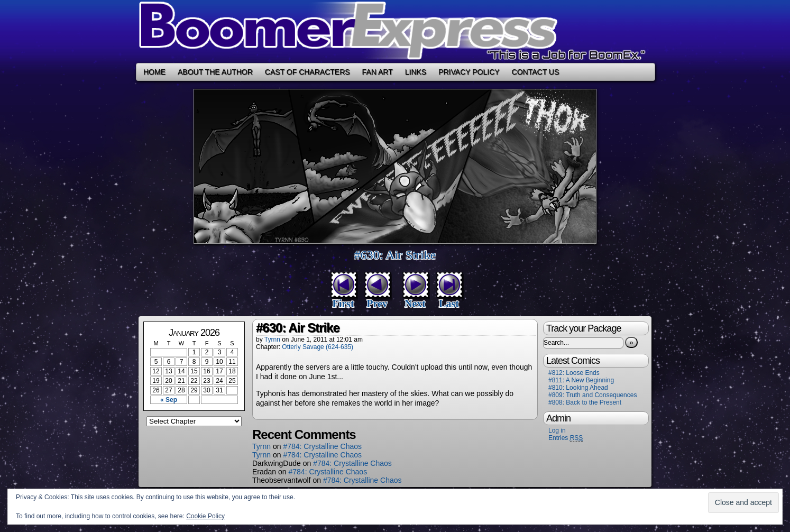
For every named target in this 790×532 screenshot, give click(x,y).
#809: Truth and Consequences (592, 395)
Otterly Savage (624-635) (318, 347)
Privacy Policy (469, 72)
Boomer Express (395, 31)
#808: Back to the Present (585, 402)
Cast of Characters (307, 72)
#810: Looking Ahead (578, 388)
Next (415, 304)
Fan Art (378, 72)
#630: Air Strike (395, 255)
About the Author (215, 72)
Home (154, 72)
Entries (566, 438)
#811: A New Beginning (581, 380)
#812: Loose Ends (574, 373)
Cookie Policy (205, 516)
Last (449, 304)
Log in (557, 430)
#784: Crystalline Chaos (322, 446)
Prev (377, 304)
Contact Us (536, 72)
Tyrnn (272, 340)
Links (416, 72)
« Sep (169, 400)
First (343, 304)
